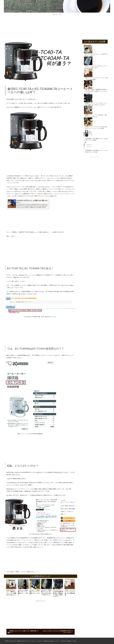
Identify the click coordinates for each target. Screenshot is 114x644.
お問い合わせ (21, 641)
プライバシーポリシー (31, 641)
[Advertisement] (57, 27)
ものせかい (18, 5)
